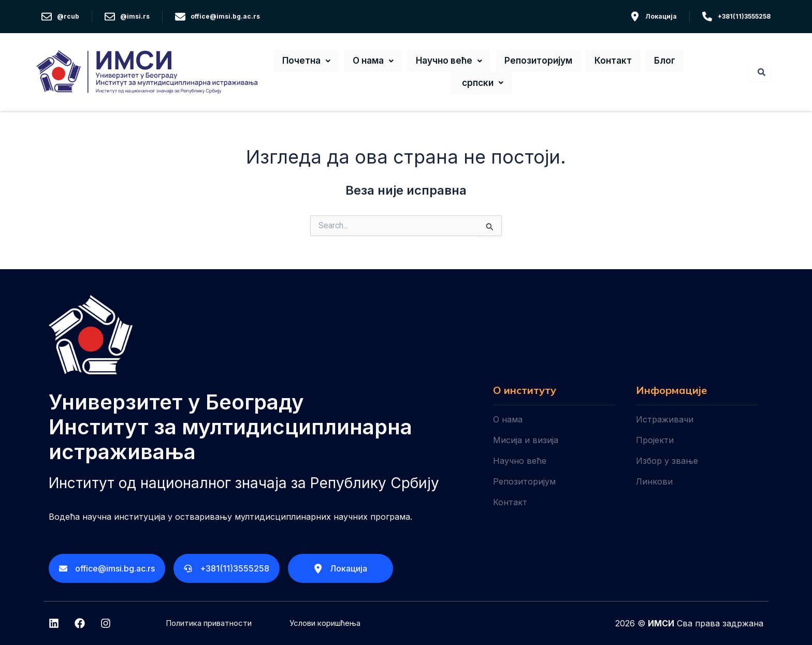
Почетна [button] (319, 63)
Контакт (607, 63)
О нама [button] (381, 63)
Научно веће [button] (452, 63)
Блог (653, 63)
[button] (319, 63)
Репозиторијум (538, 63)
